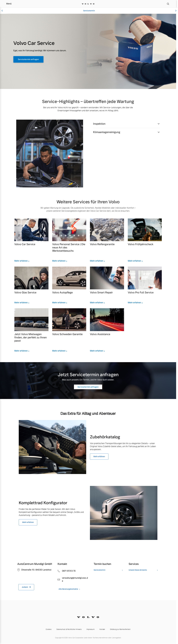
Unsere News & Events (138, 570)
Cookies (49, 629)
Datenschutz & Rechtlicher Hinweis (69, 629)
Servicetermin (89, 11)
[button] (126, 124)
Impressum (91, 629)
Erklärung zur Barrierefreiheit (120, 629)
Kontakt (102, 629)
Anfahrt (25, 587)
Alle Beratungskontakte (68, 589)
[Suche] (168, 4)
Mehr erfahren (21, 261)
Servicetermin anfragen (32, 59)
